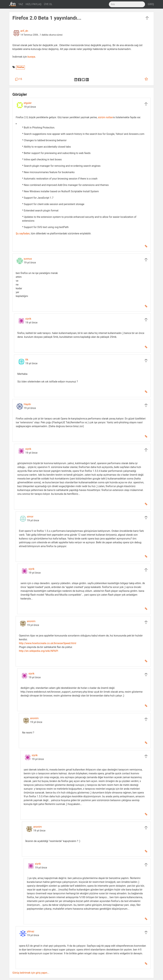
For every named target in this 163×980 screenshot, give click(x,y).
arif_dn (24, 31)
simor (30, 517)
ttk (27, 360)
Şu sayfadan (23, 234)
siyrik (28, 319)
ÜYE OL (48, 4)
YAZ (21, 4)
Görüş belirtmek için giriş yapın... (31, 973)
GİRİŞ (151, 4)
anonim (31, 621)
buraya (31, 57)
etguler (28, 103)
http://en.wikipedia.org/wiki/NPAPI (39, 651)
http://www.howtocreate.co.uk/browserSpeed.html (48, 643)
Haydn (27, 404)
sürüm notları (105, 117)
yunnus (28, 259)
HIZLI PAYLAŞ (34, 4)
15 (19, 79)
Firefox (20, 67)
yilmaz (31, 931)
